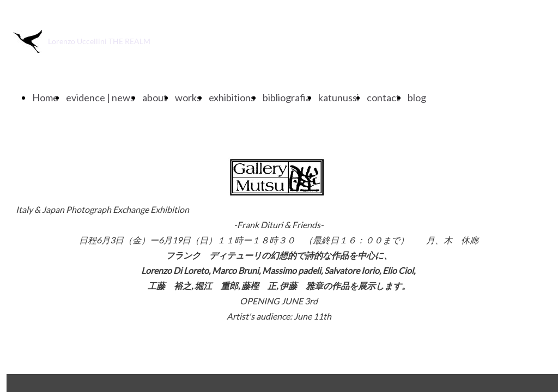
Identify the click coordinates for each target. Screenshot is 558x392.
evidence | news (100, 97)
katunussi (339, 97)
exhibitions (232, 97)
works (188, 97)
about (155, 97)
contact (383, 97)
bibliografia (287, 97)
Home (45, 97)
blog (417, 97)
